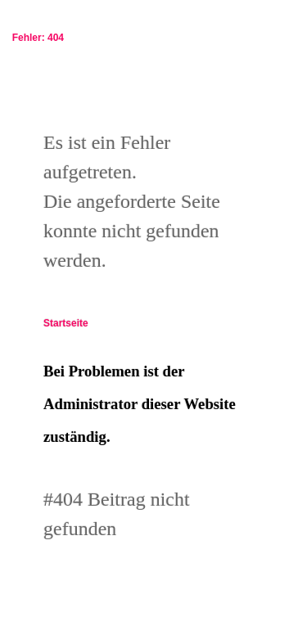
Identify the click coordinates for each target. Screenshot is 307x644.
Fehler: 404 (35, 38)
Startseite (66, 323)
